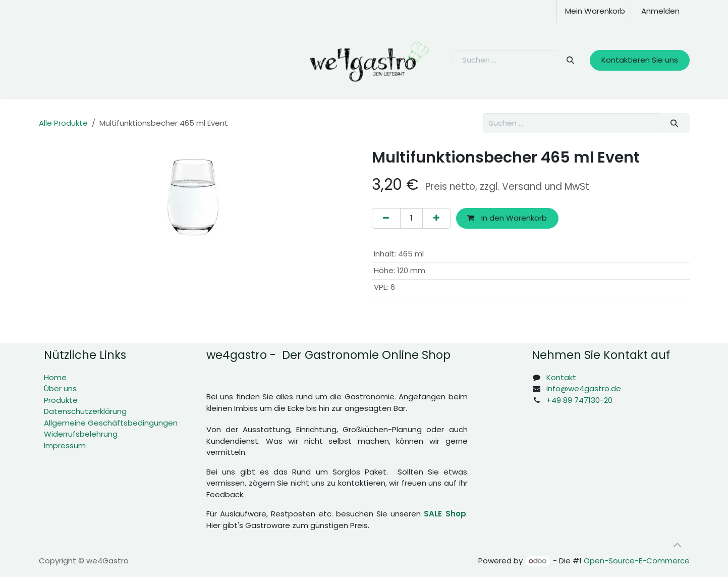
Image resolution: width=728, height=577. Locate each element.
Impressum (65, 445)
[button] (678, 545)
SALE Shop (445, 514)
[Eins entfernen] (386, 218)
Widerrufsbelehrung (81, 434)
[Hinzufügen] (437, 218)
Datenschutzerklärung (85, 411)
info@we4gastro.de (584, 388)
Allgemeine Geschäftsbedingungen (111, 423)
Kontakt (561, 377)
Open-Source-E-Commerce (637, 561)
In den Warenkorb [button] (507, 218)
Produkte (61, 400)
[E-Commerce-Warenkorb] (594, 11)
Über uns (60, 388)
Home (55, 377)
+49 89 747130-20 (579, 400)
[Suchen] (570, 60)
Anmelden (660, 11)
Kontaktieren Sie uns (640, 60)
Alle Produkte (63, 123)
